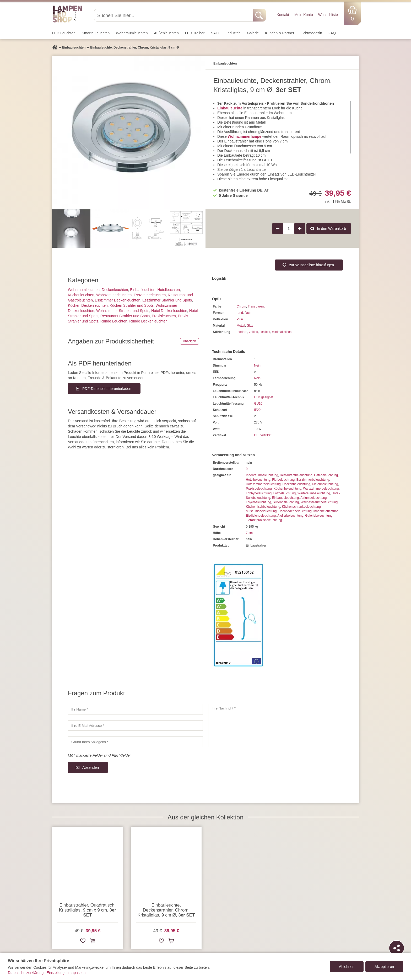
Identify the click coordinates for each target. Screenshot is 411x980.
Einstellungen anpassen (66, 973)
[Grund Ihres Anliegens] (135, 742)
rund (240, 313)
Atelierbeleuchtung (290, 516)
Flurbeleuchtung (283, 480)
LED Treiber (195, 33)
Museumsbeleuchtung (261, 511)
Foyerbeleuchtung (258, 502)
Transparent (256, 306)
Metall (241, 326)
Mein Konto (304, 15)
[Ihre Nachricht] (276, 725)
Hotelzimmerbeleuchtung (263, 484)
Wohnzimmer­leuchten (114, 295)
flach (248, 313)
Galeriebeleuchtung (319, 516)
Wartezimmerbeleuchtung (321, 489)
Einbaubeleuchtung (285, 498)
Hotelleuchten (169, 290)
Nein (257, 365)
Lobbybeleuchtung (259, 493)
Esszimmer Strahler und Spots (167, 300)
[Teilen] (397, 948)
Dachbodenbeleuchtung (295, 511)
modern (242, 332)
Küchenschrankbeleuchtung (301, 507)
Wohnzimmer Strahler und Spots (123, 311)
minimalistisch (282, 332)
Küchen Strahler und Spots (132, 305)
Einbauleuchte (230, 108)
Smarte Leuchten (96, 33)
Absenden (91, 767)
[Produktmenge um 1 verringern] (278, 229)
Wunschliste (328, 15)
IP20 (257, 410)
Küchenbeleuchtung (287, 489)
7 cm (249, 533)
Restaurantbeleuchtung (296, 475)
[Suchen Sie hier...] (174, 15)
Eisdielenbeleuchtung (261, 516)
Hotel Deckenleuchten (169, 311)
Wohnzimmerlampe (245, 136)
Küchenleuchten (81, 295)
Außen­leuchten (166, 33)
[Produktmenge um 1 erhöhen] (300, 229)
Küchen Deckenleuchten (88, 305)
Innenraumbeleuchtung (262, 475)
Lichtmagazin (311, 33)
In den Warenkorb (331, 229)
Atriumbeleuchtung (313, 498)
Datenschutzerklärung (26, 973)
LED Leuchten (64, 33)
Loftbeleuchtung (285, 493)
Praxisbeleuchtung (259, 489)
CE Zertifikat (263, 435)
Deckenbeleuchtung (296, 484)
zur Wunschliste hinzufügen (312, 265)
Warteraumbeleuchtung (314, 493)
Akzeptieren (384, 967)
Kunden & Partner (280, 33)
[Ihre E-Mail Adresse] (135, 725)
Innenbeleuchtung (326, 511)
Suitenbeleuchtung (286, 502)
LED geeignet (264, 397)
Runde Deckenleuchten (148, 321)
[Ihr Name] (135, 709)
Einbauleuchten (143, 290)
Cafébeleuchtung (326, 475)
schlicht (265, 332)
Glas (250, 326)
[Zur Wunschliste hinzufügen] (83, 942)
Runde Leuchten (114, 321)
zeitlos (253, 332)
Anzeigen (190, 341)
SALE (215, 33)
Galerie (253, 33)
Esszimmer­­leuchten (150, 295)
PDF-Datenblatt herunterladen (107, 389)
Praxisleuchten (164, 316)
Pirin (240, 319)
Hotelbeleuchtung (258, 480)
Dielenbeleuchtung (325, 484)
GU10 (258, 404)
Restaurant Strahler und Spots (125, 316)
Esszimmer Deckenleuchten (118, 300)
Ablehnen (347, 967)
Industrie (234, 33)
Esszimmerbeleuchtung (313, 480)
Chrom (241, 306)
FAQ (332, 33)
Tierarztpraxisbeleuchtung (264, 520)
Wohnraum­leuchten (132, 33)
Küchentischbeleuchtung (263, 507)
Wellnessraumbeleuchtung (319, 502)
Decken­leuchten (115, 290)
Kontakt (283, 15)
